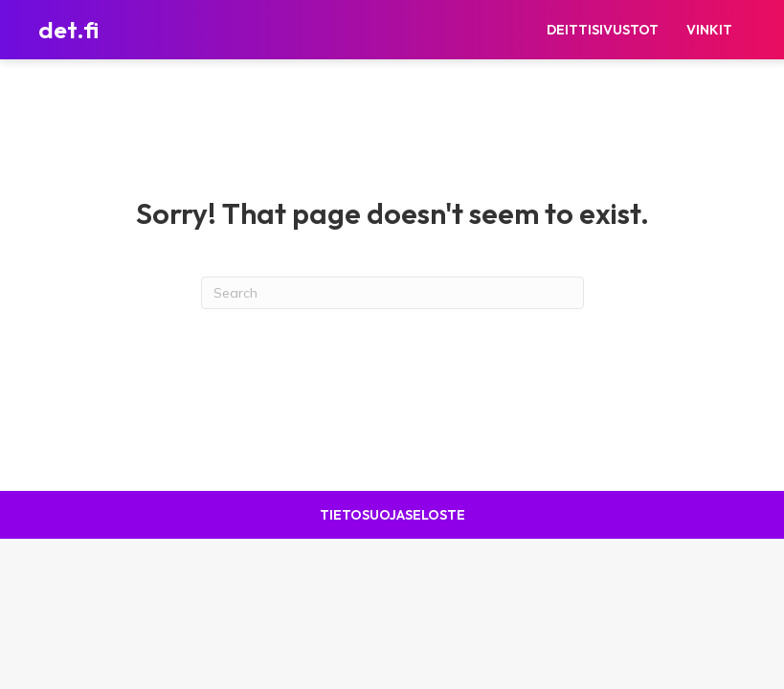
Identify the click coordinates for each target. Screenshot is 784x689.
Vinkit (709, 30)
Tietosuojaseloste (392, 515)
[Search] (392, 293)
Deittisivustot (603, 30)
